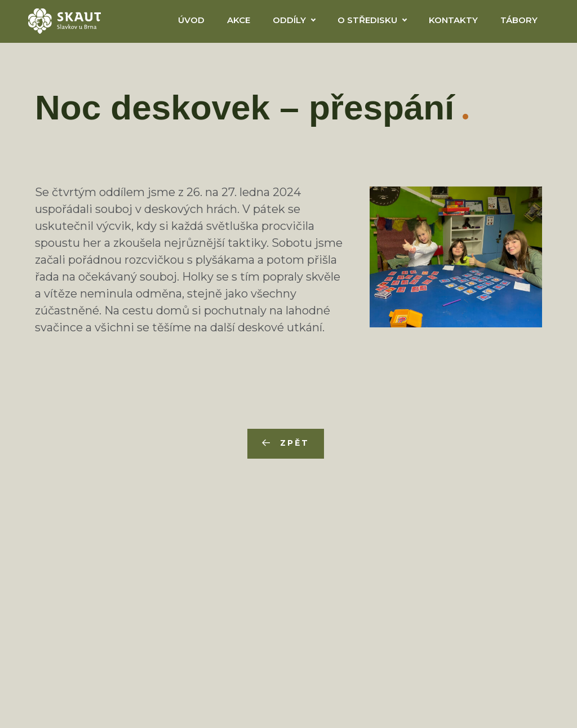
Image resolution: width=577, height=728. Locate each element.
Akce (239, 20)
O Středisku (367, 20)
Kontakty (453, 20)
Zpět (294, 443)
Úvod (191, 20)
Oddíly (289, 20)
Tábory (519, 20)
